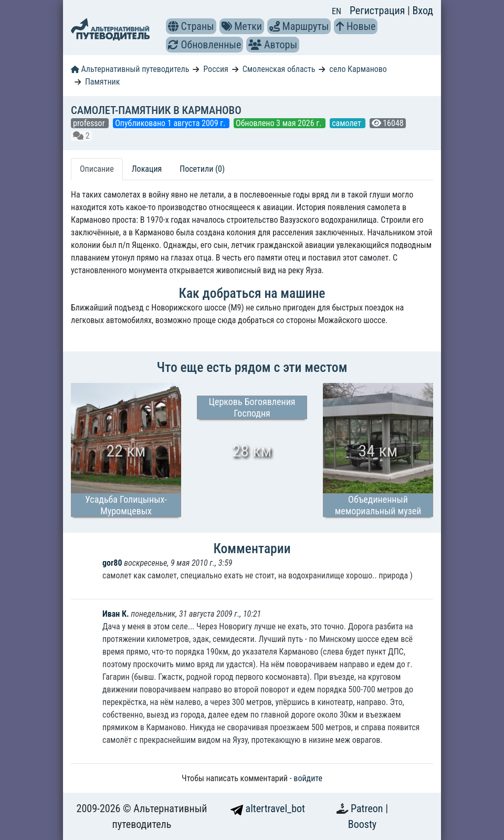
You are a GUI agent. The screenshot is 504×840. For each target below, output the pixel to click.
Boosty (362, 824)
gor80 (112, 563)
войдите (308, 778)
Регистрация (379, 11)
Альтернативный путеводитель (130, 69)
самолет (347, 123)
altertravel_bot (268, 808)
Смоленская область (279, 69)
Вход (423, 11)
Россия (216, 69)
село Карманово (358, 69)
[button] (173, 26)
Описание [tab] (97, 169)
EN (337, 11)
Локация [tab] (147, 169)
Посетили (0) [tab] (202, 169)
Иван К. (116, 614)
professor (90, 123)
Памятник (102, 82)
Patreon (368, 808)
